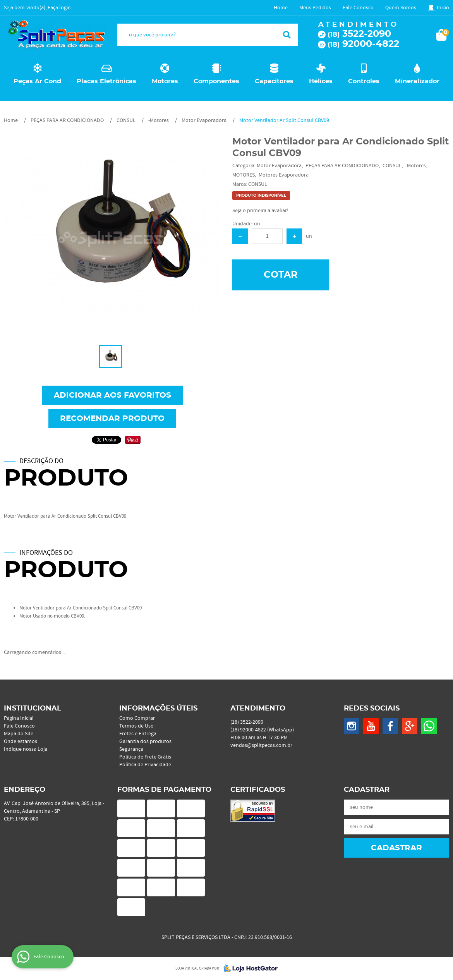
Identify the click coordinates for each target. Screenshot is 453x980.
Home (281, 8)
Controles (364, 81)
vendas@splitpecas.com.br (261, 745)
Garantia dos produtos (145, 741)
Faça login (59, 8)
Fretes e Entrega (138, 734)
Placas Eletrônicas (106, 81)
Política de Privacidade (145, 765)
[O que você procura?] (287, 35)
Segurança (131, 749)
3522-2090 (359, 34)
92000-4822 (363, 44)
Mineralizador (417, 81)
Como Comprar (137, 718)
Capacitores (274, 81)
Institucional (33, 709)
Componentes (216, 81)
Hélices (321, 81)
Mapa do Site (19, 734)
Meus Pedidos (315, 8)
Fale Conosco (358, 8)
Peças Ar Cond (37, 81)
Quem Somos (401, 8)
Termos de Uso (136, 726)
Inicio (443, 8)
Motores (165, 81)
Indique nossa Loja (26, 749)
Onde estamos (21, 741)
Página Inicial (19, 718)
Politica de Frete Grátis (145, 757)
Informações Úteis (158, 709)
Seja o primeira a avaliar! (260, 211)
